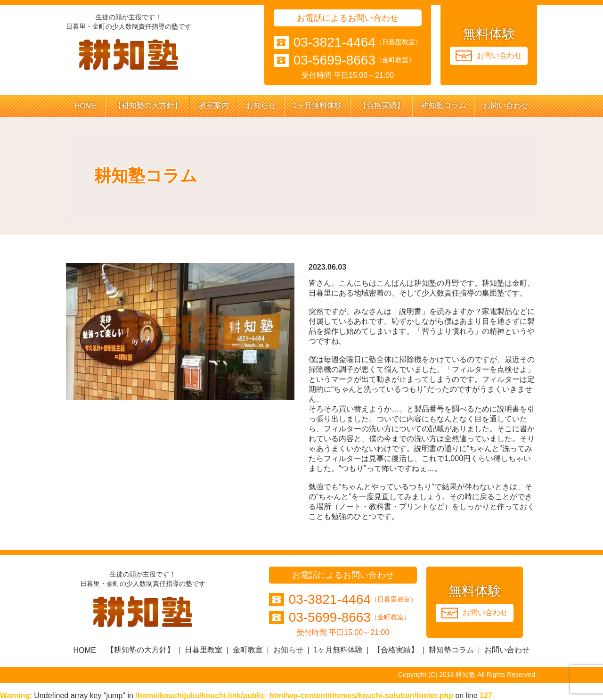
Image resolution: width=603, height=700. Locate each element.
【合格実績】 (382, 105)
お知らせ (261, 105)
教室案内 (214, 105)
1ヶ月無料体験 (318, 105)
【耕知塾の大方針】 (148, 105)
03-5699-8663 (334, 60)
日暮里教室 (204, 650)
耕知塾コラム (444, 105)
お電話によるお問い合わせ (348, 18)
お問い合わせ (506, 105)
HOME (86, 106)
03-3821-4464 (334, 42)
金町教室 (248, 650)
